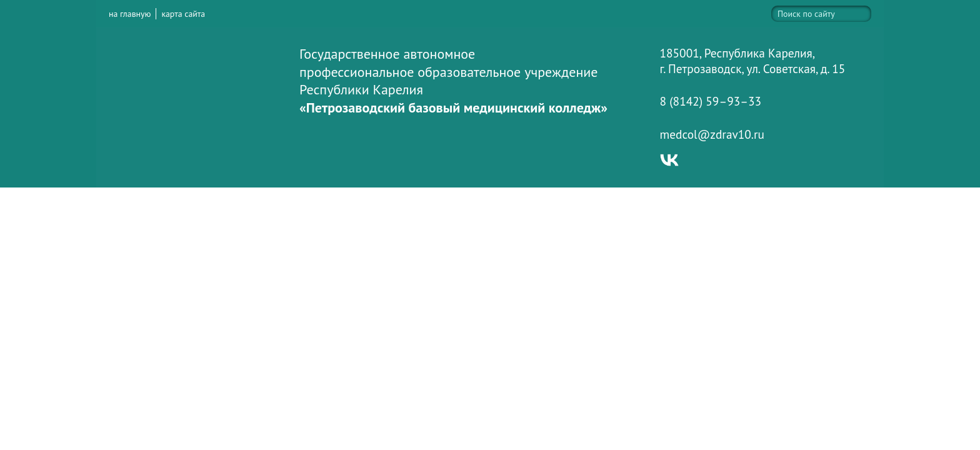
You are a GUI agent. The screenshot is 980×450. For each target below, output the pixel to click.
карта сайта (183, 14)
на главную (130, 14)
